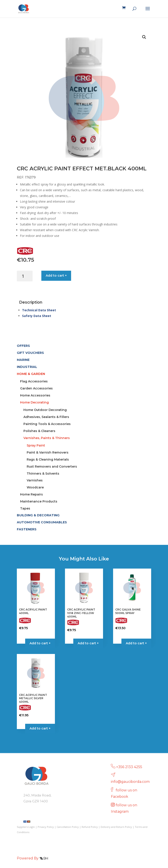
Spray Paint (36, 445)
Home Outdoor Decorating (45, 410)
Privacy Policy (46, 827)
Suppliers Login (26, 827)
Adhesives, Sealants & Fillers (46, 417)
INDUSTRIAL (27, 367)
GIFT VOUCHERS (30, 353)
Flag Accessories (34, 381)
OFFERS (23, 346)
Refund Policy (90, 827)
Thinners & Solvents (43, 474)
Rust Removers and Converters (52, 466)
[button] (144, 37)
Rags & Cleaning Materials (48, 459)
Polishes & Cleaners (39, 431)
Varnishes (35, 480)
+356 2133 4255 (129, 767)
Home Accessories (35, 395)
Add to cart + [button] (88, 643)
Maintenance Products (39, 501)
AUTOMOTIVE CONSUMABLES (42, 522)
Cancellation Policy (68, 827)
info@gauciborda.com (130, 782)
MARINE (23, 360)
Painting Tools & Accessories (47, 424)
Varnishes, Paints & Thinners (47, 438)
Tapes (25, 508)
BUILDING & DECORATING (38, 515)
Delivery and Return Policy (116, 827)
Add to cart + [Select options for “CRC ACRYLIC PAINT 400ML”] (40, 643)
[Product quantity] (25, 276)
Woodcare (35, 487)
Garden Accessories (36, 388)
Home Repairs (31, 494)
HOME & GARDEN (31, 374)
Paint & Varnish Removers (48, 452)
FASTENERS (27, 529)
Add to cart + (56, 276)
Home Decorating (34, 402)
